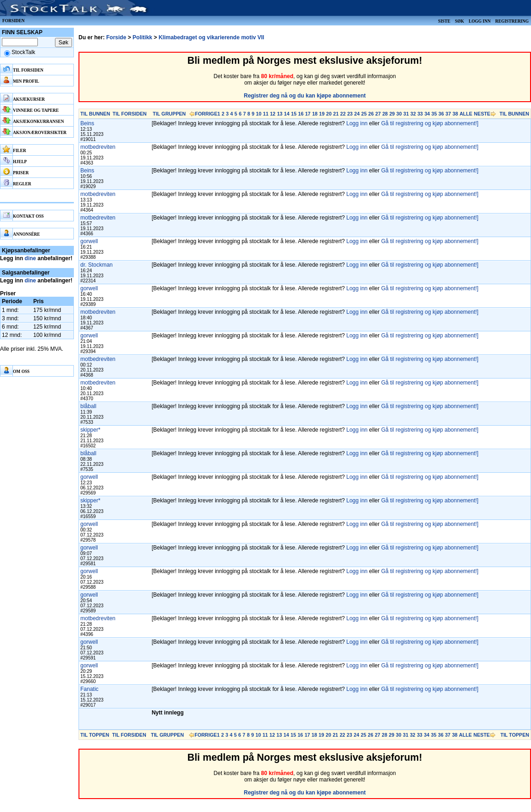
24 (357, 114)
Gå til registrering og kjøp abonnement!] (430, 123)
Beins (87, 123)
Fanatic (89, 689)
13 (280, 114)
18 (315, 114)
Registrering (512, 21)
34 (427, 114)
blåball (88, 406)
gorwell (89, 241)
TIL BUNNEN (95, 114)
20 (329, 114)
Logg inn (480, 21)
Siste (444, 21)
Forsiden (13, 21)
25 (364, 114)
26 (371, 114)
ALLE (466, 114)
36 (441, 114)
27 (378, 114)
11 (265, 114)
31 (406, 114)
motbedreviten (98, 147)
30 (399, 114)
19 (322, 114)
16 (301, 114)
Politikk (142, 37)
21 (336, 114)
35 (434, 114)
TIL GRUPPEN (169, 114)
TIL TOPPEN (95, 735)
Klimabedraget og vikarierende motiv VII (211, 37)
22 (343, 114)
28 (385, 114)
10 (259, 114)
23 (350, 114)
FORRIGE (206, 114)
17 (308, 114)
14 (287, 114)
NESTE (482, 114)
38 (455, 114)
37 (448, 114)
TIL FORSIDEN (130, 114)
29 (392, 114)
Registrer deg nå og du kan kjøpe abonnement (305, 96)
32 (413, 114)
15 (294, 114)
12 (273, 114)
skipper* (90, 430)
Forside (116, 37)
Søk (459, 21)
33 (420, 114)
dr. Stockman (97, 265)
